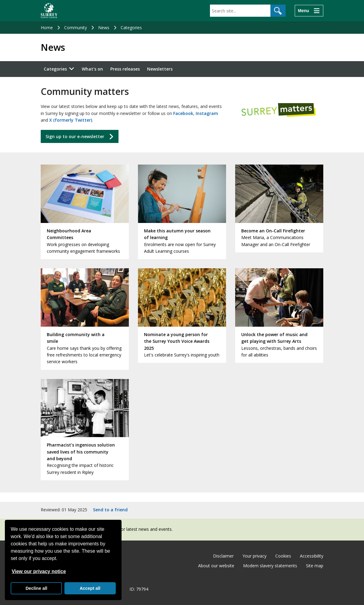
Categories (131, 28)
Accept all (90, 588)
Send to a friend (110, 510)
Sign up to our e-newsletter (75, 136)
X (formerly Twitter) (71, 120)
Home (47, 28)
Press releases (125, 69)
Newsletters (160, 69)
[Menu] (309, 11)
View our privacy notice (39, 571)
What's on (92, 69)
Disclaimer (223, 556)
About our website (216, 566)
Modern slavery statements (270, 566)
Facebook (183, 113)
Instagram (207, 113)
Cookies (283, 556)
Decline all (36, 588)
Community (76, 28)
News (104, 28)
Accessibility (312, 556)
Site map (315, 566)
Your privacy (254, 556)
